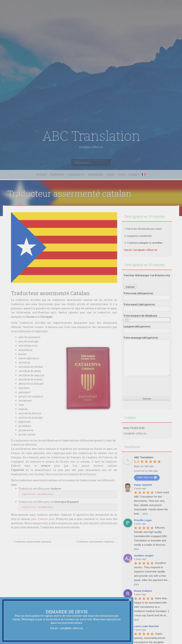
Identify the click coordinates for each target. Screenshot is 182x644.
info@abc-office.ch (71, 628)
